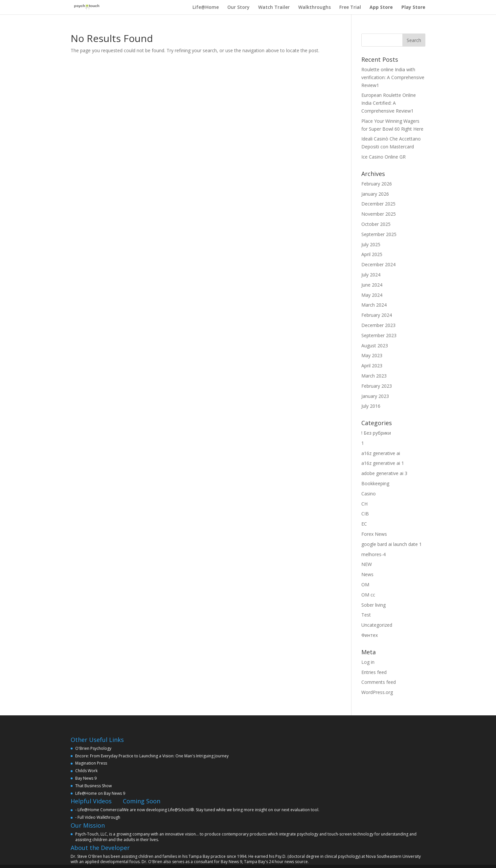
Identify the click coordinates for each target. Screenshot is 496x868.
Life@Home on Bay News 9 (100, 793)
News (367, 574)
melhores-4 (373, 554)
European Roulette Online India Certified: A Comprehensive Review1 (389, 103)
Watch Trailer (274, 7)
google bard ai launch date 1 (392, 544)
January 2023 (375, 396)
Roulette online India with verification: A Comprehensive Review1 (393, 77)
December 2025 (378, 204)
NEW (367, 564)
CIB (365, 514)
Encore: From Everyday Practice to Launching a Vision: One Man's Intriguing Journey (152, 756)
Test (366, 615)
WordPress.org (377, 692)
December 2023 (378, 325)
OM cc (368, 595)
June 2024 (372, 285)
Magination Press (91, 763)
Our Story (238, 7)
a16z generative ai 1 (383, 463)
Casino (369, 494)
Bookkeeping (375, 483)
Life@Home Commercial (100, 810)
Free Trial (350, 7)
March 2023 (374, 376)
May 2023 (372, 355)
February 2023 (377, 386)
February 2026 (377, 184)
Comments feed (379, 682)
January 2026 (375, 194)
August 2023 (375, 346)
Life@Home (206, 7)
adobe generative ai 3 (384, 473)
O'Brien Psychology (93, 748)
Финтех (370, 635)
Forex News (374, 534)
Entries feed (374, 672)
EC (364, 524)
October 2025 (376, 224)
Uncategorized (377, 625)
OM (365, 585)
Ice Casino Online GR (383, 157)
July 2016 (371, 406)
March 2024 (374, 305)
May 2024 (372, 295)
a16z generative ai (381, 453)
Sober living (373, 605)
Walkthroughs (315, 7)
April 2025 (372, 254)
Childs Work (86, 771)
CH (364, 504)
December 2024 (378, 264)
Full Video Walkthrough (99, 817)
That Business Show (93, 786)
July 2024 (371, 275)
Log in (368, 662)
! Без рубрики (376, 433)
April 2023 (372, 366)
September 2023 (379, 335)
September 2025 (379, 234)
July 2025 (371, 244)
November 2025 (379, 214)
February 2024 (377, 315)
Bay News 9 (86, 778)
